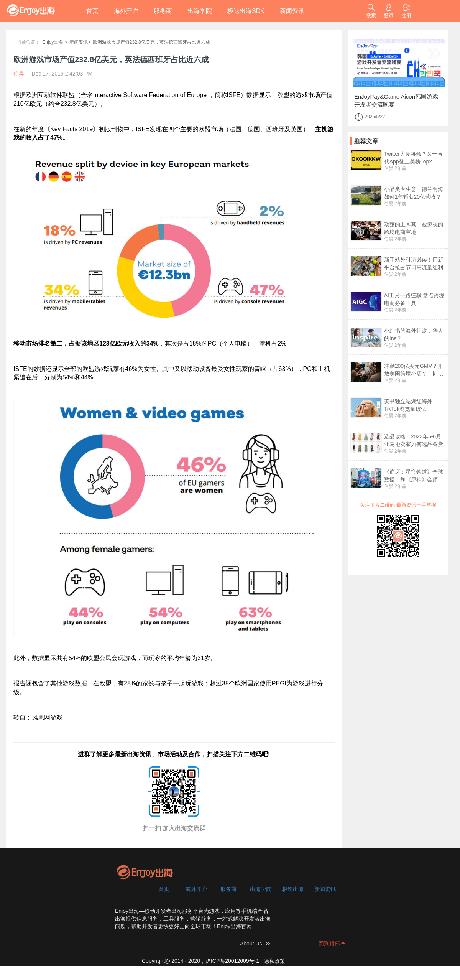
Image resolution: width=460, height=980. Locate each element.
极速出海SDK (246, 11)
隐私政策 (274, 961)
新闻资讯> (80, 42)
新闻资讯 (292, 11)
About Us (251, 944)
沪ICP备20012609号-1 (232, 961)
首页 (92, 11)
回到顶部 (329, 944)
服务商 (163, 11)
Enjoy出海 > (54, 42)
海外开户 (126, 11)
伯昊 (389, 168)
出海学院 (200, 11)
